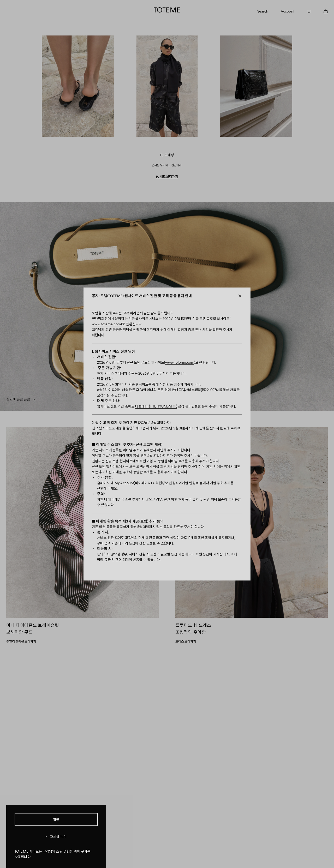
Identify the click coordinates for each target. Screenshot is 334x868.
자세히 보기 (56, 837)
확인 (56, 819)
